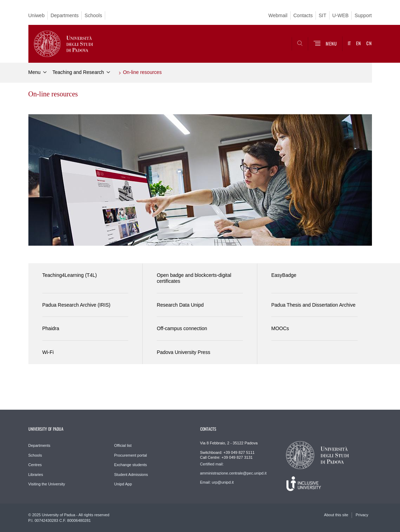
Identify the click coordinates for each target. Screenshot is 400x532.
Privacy (362, 515)
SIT (323, 15)
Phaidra (51, 328)
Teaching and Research (78, 72)
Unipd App (123, 484)
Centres (35, 465)
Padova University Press (184, 352)
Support (363, 15)
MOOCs (280, 328)
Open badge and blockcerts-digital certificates (194, 278)
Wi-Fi (48, 352)
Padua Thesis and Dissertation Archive (313, 305)
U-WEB (341, 15)
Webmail (278, 15)
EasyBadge (284, 275)
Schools (93, 15)
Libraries (36, 475)
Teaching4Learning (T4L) (70, 275)
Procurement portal (131, 455)
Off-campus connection (182, 328)
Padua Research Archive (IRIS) (77, 305)
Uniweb (37, 15)
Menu (35, 72)
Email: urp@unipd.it (217, 482)
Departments (65, 15)
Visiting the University (47, 484)
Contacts (303, 15)
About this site (336, 515)
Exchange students (131, 465)
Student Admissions (131, 475)
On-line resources (143, 72)
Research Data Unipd (180, 305)
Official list (123, 445)
